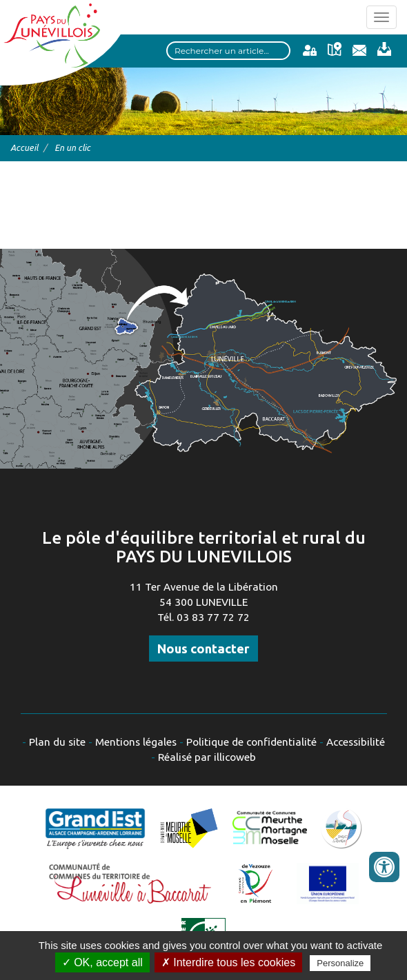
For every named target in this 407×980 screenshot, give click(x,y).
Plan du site (57, 742)
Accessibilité (356, 742)
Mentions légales (136, 742)
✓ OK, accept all (102, 962)
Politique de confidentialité (251, 742)
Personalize (340, 963)
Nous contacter (203, 649)
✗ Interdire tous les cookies (228, 962)
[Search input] (228, 51)
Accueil (24, 147)
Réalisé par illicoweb (207, 757)
